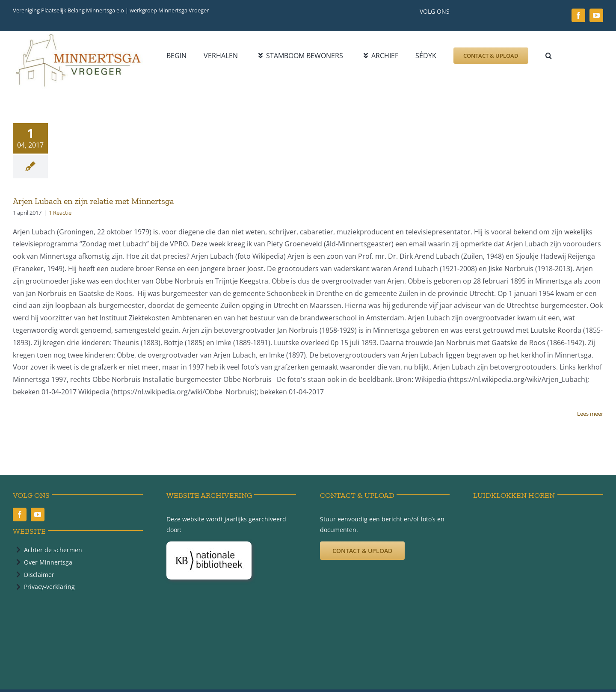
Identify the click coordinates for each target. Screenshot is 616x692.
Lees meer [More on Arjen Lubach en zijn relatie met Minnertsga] (590, 414)
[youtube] (596, 15)
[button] (549, 56)
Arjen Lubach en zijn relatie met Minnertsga (93, 201)
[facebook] (578, 15)
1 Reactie (60, 213)
